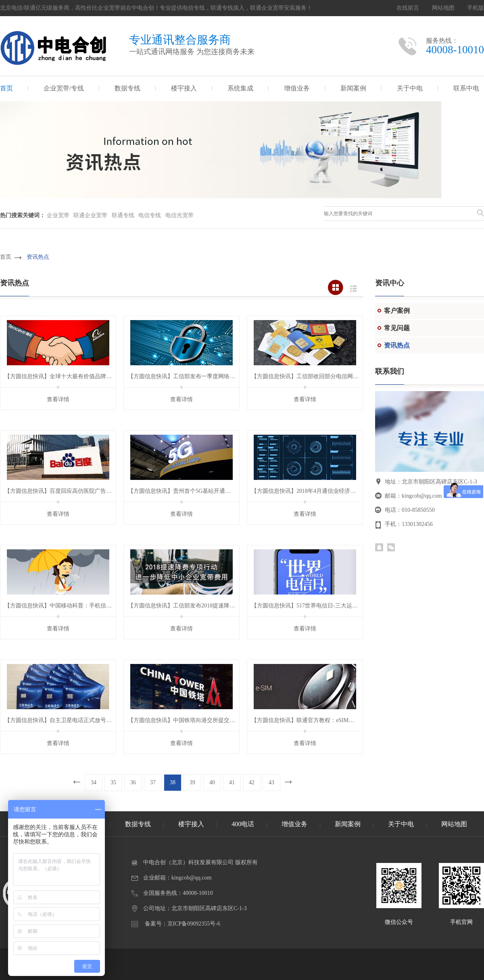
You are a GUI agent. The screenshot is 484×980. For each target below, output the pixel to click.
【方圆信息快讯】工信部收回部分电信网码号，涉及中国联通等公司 (336, 376)
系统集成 (240, 88)
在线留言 (408, 8)
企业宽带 (58, 215)
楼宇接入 (184, 88)
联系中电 (466, 88)
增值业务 (297, 88)
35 (113, 782)
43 (271, 782)
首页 (6, 88)
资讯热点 (38, 257)
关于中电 (410, 88)
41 (232, 782)
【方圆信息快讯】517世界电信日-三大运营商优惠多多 (319, 606)
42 (252, 782)
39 (192, 782)
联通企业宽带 (90, 215)
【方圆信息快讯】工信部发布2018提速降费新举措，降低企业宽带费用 (215, 606)
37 (153, 782)
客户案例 (397, 311)
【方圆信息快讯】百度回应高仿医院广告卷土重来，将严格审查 (83, 491)
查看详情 (58, 399)
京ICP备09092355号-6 (194, 924)
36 (133, 782)
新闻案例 (353, 88)
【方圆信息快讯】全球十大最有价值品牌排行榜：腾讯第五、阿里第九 (92, 376)
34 (94, 782)
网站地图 (443, 8)
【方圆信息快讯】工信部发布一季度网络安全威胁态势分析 (201, 376)
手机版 (476, 8)
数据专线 (127, 88)
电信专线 (150, 215)
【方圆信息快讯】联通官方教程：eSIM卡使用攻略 (314, 720)
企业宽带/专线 (64, 88)
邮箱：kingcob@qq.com (413, 496)
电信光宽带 (179, 215)
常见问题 (397, 328)
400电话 (243, 824)
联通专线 (123, 215)
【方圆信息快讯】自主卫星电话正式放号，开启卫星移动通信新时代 (89, 720)
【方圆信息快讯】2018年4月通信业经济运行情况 (312, 491)
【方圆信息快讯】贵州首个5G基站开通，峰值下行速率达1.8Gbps (209, 491)
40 (212, 782)
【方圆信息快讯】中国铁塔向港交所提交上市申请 (190, 720)
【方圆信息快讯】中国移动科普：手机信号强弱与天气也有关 (81, 606)
